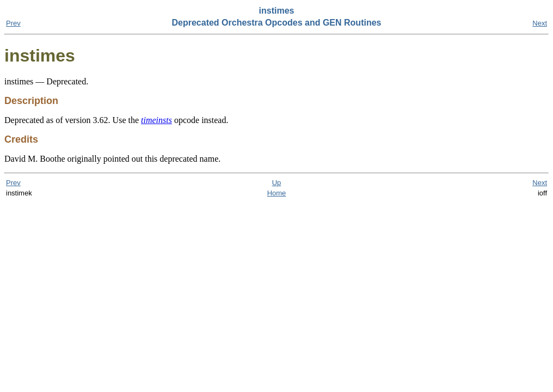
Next (540, 23)
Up (277, 183)
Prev (13, 23)
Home (277, 193)
